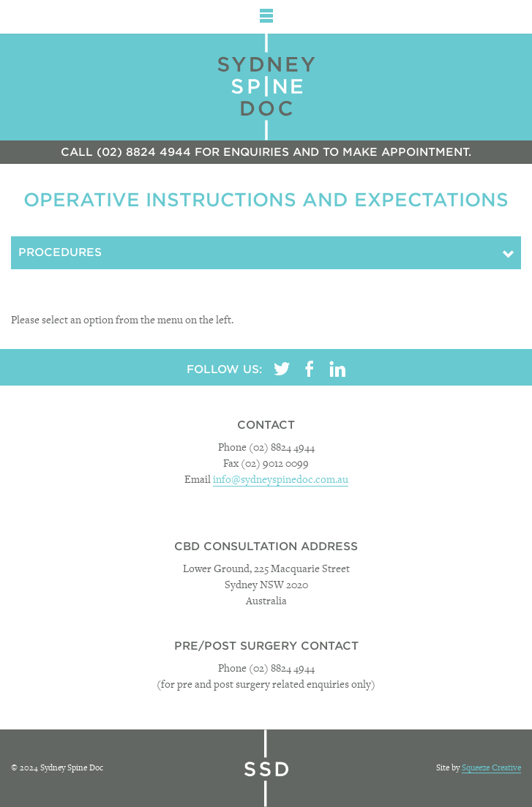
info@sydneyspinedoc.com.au (281, 480)
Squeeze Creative (491, 768)
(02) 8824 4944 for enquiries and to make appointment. (284, 152)
